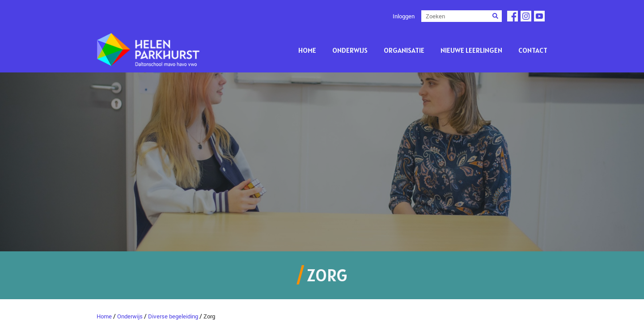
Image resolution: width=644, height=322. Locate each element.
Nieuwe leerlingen (471, 50)
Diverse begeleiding (173, 316)
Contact (533, 50)
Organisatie (404, 50)
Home (307, 50)
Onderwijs (350, 50)
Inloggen (404, 16)
